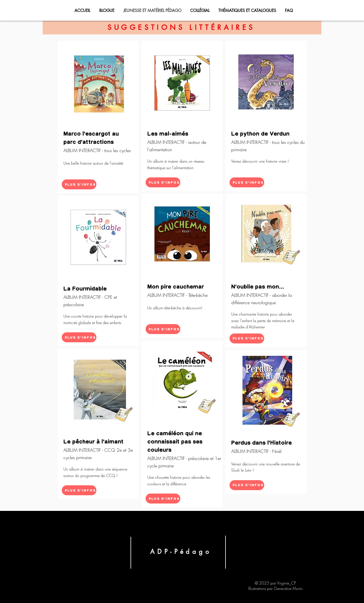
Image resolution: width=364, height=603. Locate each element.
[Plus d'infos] (79, 184)
